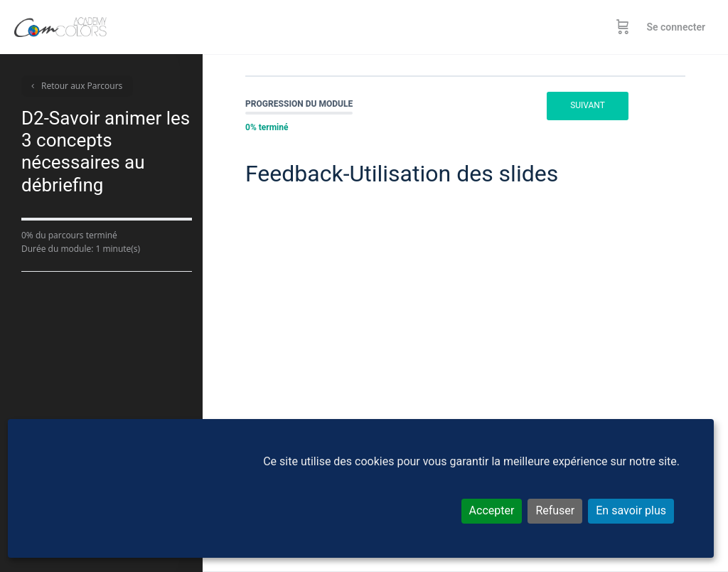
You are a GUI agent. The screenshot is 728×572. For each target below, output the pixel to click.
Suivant (588, 105)
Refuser (555, 510)
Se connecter (676, 27)
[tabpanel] (465, 339)
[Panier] (623, 27)
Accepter (492, 510)
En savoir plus (631, 510)
